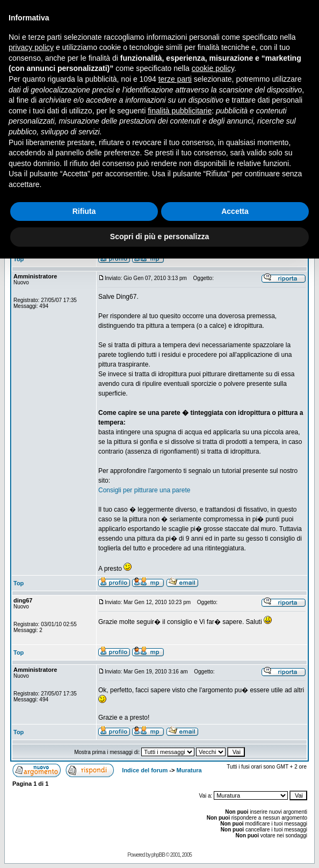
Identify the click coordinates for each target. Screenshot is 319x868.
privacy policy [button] (31, 47)
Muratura (189, 770)
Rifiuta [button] (84, 211)
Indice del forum (145, 770)
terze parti (175, 79)
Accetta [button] (235, 211)
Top (19, 259)
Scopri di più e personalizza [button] (160, 236)
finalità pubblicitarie (180, 111)
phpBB (158, 855)
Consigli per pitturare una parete (144, 490)
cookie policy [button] (213, 68)
